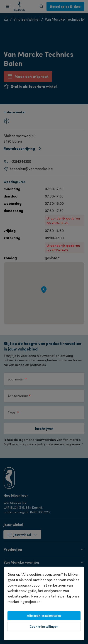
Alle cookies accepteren (44, 616)
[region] (44, 603)
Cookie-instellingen (44, 627)
